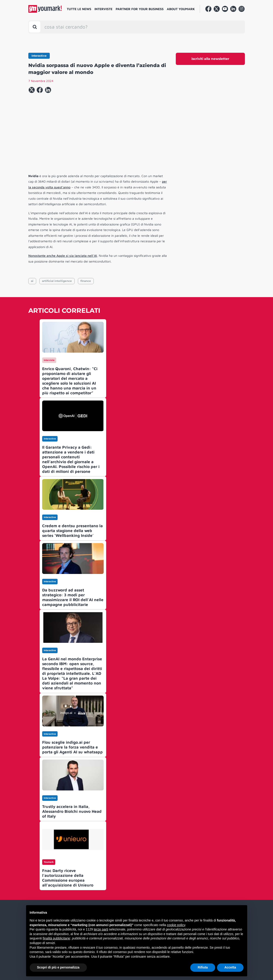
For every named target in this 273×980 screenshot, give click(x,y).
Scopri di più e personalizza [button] (58, 967)
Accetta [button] (230, 967)
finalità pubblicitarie (56, 938)
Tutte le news (79, 9)
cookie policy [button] (176, 925)
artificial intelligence (57, 281)
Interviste (103, 9)
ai (32, 281)
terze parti (101, 929)
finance (86, 281)
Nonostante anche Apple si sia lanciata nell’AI (63, 256)
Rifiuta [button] (203, 967)
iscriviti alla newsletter (210, 59)
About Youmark (181, 9)
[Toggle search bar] (35, 27)
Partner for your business (140, 9)
